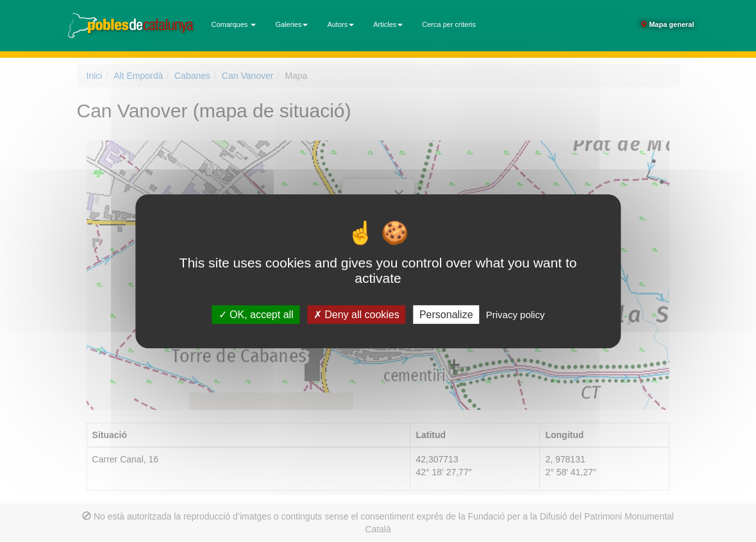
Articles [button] (388, 24)
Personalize (446, 314)
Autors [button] (340, 24)
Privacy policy (516, 314)
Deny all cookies (357, 314)
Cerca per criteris (449, 24)
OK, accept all (256, 314)
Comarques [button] (234, 24)
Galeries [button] (291, 24)
